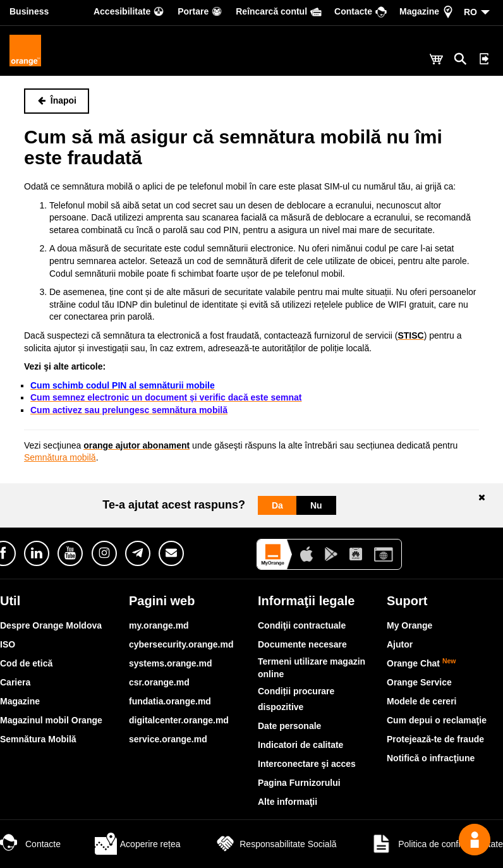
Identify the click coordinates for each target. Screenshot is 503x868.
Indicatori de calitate (300, 745)
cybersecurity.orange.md (181, 644)
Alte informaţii (288, 802)
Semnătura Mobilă (38, 739)
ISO (8, 644)
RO (470, 12)
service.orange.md (168, 739)
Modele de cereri (422, 701)
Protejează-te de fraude (435, 739)
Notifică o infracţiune (431, 758)
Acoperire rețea (138, 844)
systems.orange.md (171, 663)
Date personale (289, 726)
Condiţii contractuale (302, 625)
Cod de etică (26, 663)
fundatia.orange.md (170, 701)
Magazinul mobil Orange (51, 720)
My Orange (409, 625)
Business (29, 11)
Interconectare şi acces (307, 764)
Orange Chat (421, 663)
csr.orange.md (159, 682)
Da (277, 505)
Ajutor (400, 644)
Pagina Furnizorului (299, 783)
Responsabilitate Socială (275, 844)
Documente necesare (302, 644)
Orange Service (419, 682)
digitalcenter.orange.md (179, 720)
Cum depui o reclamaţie (437, 720)
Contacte (30, 844)
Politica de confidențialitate (437, 844)
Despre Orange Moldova (51, 625)
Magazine (20, 701)
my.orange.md (159, 625)
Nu (316, 505)
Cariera (15, 682)
